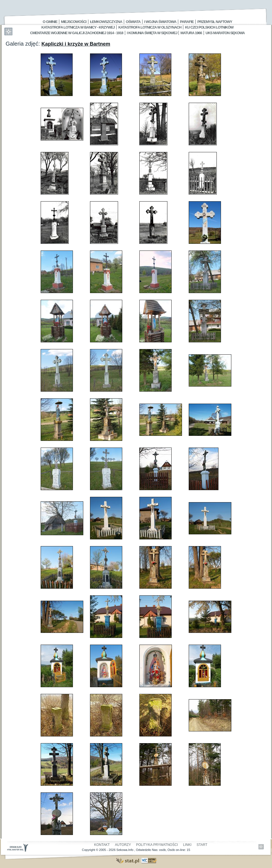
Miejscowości (74, 22)
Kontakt (102, 845)
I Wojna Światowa (160, 22)
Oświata (133, 22)
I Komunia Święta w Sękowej (152, 33)
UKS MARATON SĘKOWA (225, 33)
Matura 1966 (191, 33)
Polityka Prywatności (157, 845)
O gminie (50, 22)
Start (202, 845)
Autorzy (123, 845)
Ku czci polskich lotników (209, 27)
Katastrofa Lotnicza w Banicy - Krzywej (78, 27)
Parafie (187, 22)
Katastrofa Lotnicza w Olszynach (150, 27)
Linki (187, 845)
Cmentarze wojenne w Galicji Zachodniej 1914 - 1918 (77, 33)
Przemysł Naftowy (215, 22)
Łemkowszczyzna (106, 22)
